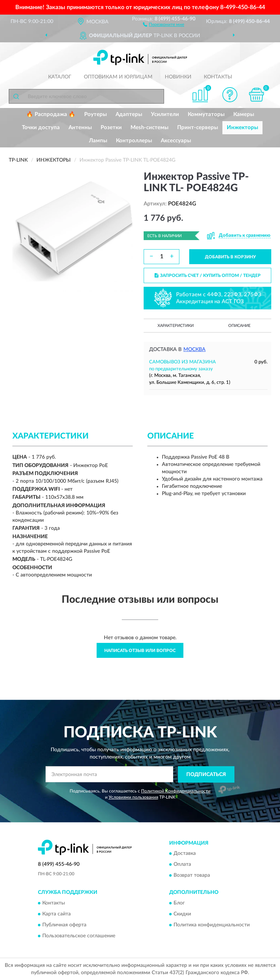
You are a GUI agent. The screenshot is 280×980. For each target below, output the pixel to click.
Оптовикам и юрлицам (118, 77)
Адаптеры (129, 114)
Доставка (185, 854)
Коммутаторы (206, 114)
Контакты (218, 77)
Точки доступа (41, 128)
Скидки (182, 914)
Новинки (178, 77)
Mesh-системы (149, 128)
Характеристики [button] (176, 326)
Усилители (165, 114)
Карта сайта (57, 914)
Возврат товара (192, 876)
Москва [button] (195, 350)
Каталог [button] (60, 77)
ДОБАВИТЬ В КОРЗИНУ (230, 257)
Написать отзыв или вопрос (140, 651)
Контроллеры (134, 141)
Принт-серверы (198, 128)
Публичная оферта (64, 925)
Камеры (244, 114)
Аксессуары (176, 141)
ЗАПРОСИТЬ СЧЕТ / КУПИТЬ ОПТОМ (208, 275)
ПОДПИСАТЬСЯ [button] (206, 775)
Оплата (182, 865)
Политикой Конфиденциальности (176, 791)
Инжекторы (242, 128)
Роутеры (96, 114)
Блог (179, 903)
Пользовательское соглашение (79, 936)
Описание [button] (239, 326)
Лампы (98, 141)
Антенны (80, 128)
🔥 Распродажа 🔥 (51, 114)
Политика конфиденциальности (212, 925)
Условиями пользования (133, 797)
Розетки (111, 128)
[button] (164, 24)
